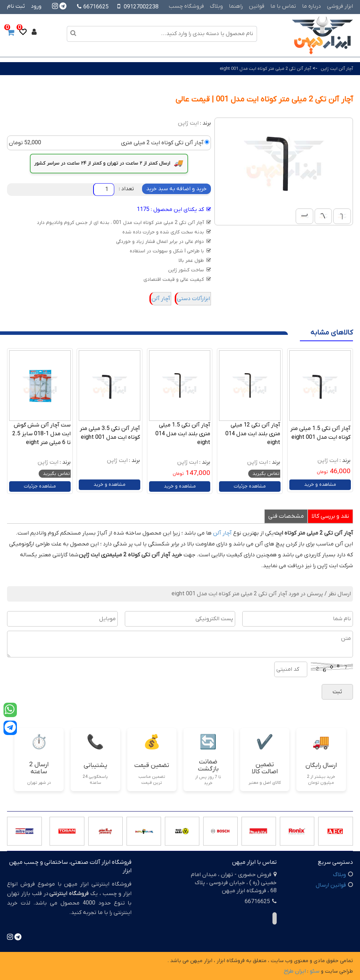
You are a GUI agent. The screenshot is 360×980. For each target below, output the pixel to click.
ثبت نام (16, 6)
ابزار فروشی (340, 6)
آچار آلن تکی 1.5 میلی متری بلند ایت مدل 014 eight (183, 434)
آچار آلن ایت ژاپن (337, 69)
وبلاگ (216, 6)
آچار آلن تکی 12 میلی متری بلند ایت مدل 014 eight (253, 434)
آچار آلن (161, 299)
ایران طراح (295, 971)
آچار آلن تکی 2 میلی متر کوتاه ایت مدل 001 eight (265, 69)
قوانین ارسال (331, 885)
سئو (315, 971)
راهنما (236, 6)
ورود (36, 6)
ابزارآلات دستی (193, 299)
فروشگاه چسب (186, 6)
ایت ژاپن (188, 123)
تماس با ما (283, 6)
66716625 (93, 7)
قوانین (257, 6)
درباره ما (311, 6)
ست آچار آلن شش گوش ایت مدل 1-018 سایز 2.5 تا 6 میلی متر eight (41, 434)
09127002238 (141, 7)
